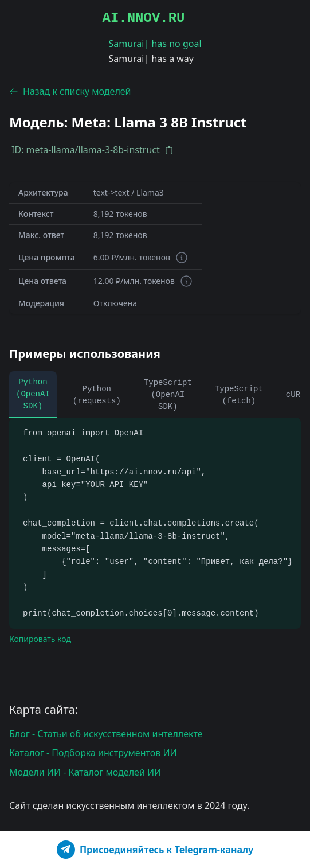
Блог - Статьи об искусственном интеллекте (106, 734)
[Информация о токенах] (182, 258)
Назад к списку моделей (70, 91)
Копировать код (40, 639)
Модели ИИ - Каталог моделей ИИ (85, 772)
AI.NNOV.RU (143, 18)
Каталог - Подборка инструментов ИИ (93, 753)
